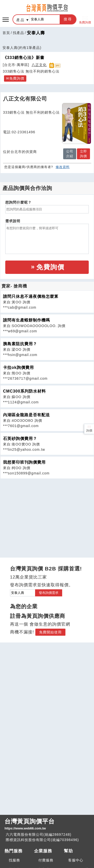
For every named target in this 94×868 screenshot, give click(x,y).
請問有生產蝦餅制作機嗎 (26, 320)
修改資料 (63, 167)
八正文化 (39, 65)
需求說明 (13, 221)
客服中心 (76, 860)
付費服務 (46, 860)
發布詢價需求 (49, 593)
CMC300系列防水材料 (24, 391)
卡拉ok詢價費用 (18, 367)
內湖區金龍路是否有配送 (26, 415)
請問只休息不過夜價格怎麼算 (31, 296)
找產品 (18, 33)
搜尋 (68, 19)
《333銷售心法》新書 (24, 57)
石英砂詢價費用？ (20, 439)
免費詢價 (85, 20)
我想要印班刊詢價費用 (24, 462)
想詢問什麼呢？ (18, 202)
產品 (21, 20)
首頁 (6, 33)
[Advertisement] (47, 514)
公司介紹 (70, 154)
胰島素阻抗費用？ (20, 344)
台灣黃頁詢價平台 (47, 824)
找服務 (14, 860)
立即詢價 (83, 154)
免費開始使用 (50, 632)
